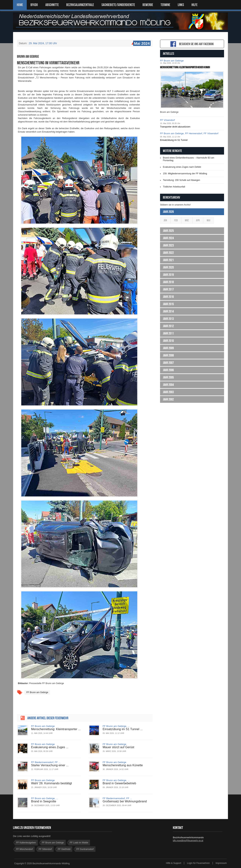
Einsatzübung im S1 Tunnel (174, 140)
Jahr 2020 (168, 267)
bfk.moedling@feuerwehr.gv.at (188, 841)
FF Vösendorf (167, 120)
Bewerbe (148, 5)
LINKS (181, 5)
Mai (209, 220)
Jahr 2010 (168, 341)
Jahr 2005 (168, 377)
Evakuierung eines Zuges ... (50, 747)
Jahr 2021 (168, 260)
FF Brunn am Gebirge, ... (116, 726)
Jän (165, 220)
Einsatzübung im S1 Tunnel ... (123, 729)
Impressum (221, 863)
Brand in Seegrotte (44, 801)
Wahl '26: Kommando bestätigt (51, 783)
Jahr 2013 (168, 319)
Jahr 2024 (168, 238)
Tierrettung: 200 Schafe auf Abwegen (182, 180)
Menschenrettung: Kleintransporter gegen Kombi (185, 67)
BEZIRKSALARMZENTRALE (80, 5)
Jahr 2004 (168, 385)
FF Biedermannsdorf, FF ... (46, 762)
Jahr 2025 (168, 231)
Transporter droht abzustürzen (175, 127)
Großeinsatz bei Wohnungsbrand (125, 801)
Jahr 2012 (168, 326)
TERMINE (165, 5)
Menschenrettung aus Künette (123, 765)
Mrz (187, 220)
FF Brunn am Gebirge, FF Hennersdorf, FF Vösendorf (189, 133)
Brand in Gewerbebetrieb (119, 783)
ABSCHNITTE (52, 5)
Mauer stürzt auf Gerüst (118, 747)
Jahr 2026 (168, 212)
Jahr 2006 (168, 370)
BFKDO (34, 5)
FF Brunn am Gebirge (37, 692)
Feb (176, 220)
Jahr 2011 (168, 333)
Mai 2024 (141, 44)
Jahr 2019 (168, 275)
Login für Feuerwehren (198, 863)
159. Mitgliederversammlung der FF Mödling (185, 174)
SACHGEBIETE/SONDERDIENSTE (118, 5)
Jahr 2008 (168, 355)
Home (20, 5)
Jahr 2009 (168, 348)
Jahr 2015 (168, 304)
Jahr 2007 (168, 363)
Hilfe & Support (174, 863)
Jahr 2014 (168, 311)
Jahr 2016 (168, 297)
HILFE (194, 5)
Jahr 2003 (168, 392)
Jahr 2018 (168, 282)
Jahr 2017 (168, 289)
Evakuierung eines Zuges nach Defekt (182, 167)
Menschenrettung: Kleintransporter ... (56, 729)
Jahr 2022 (168, 253)
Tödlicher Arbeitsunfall (174, 187)
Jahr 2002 (168, 399)
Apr (198, 220)
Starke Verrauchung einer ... (50, 765)
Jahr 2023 (168, 245)
